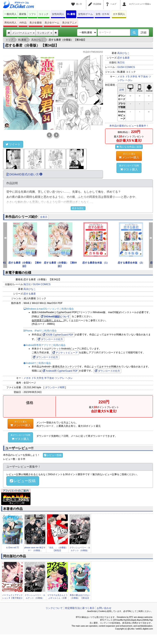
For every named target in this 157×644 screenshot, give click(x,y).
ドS (127, 77)
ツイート (13, 144)
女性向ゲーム (85, 14)
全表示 (44, 217)
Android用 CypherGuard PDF (60, 371)
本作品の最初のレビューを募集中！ (129, 126)
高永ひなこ (123, 53)
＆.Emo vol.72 (12, 548)
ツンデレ (60, 378)
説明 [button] (122, 90)
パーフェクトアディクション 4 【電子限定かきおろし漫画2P (12, 598)
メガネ (121, 77)
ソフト (33, 14)
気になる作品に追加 (129, 147)
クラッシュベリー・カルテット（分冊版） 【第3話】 (35, 598)
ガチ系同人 (119, 14)
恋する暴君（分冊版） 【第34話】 (32, 45)
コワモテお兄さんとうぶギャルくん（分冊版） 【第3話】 (57, 598)
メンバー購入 (129, 156)
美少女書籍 (36, 23)
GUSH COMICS (126, 67)
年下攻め (143, 77)
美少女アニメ (70, 23)
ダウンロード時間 (55, 387)
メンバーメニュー (23, 33)
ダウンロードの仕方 (50, 339)
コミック (44, 14)
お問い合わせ (104, 608)
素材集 (23, 14)
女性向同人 (58, 14)
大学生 (134, 77)
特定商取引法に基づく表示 (80, 608)
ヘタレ (129, 80)
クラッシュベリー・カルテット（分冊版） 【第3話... (80, 551)
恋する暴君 (123, 58)
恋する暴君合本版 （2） (131, 263)
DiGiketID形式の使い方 (24, 174)
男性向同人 (10, 23)
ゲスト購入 (129, 168)
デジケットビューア (65, 353)
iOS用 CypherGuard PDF (58, 335)
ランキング (44, 33)
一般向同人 (10, 14)
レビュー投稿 (53, 455)
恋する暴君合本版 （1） (96, 263)
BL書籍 (71, 14)
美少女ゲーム (52, 23)
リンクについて (54, 608)
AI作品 (23, 23)
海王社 (121, 62)
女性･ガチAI (102, 14)
